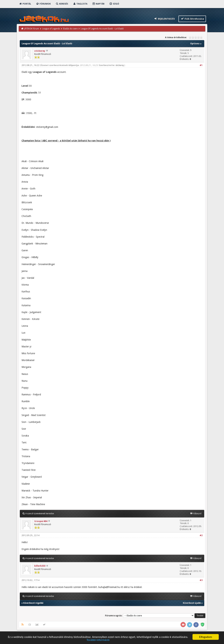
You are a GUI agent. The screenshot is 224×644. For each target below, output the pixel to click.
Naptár (98, 4)
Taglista (80, 4)
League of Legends (51, 29)
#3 (201, 580)
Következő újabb (192, 603)
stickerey (40, 51)
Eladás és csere (70, 29)
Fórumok (43, 4)
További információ (98, 640)
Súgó (114, 4)
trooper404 (41, 521)
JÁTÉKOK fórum (32, 29)
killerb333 (40, 566)
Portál (25, 4)
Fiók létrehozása (192, 19)
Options (196, 44)
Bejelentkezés (164, 19)
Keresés (62, 4)
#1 (201, 65)
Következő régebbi (33, 603)
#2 (201, 535)
